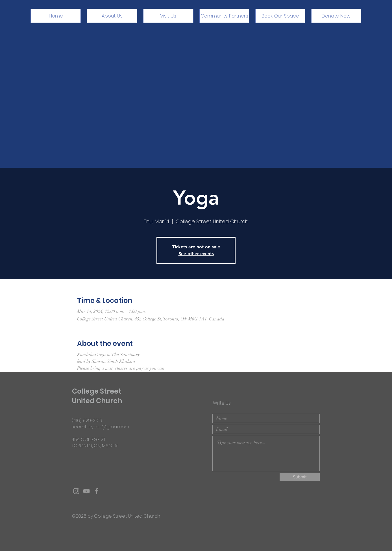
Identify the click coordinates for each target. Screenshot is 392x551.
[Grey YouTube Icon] (86, 491)
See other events (196, 254)
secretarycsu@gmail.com (100, 427)
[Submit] (300, 477)
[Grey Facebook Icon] (97, 491)
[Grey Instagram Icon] (76, 491)
